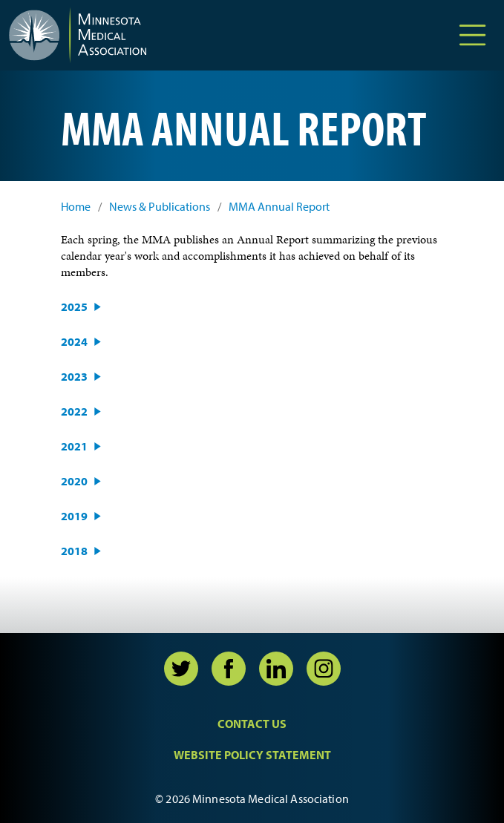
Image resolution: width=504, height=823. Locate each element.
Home (76, 207)
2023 (74, 376)
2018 (74, 551)
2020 (74, 481)
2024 (74, 341)
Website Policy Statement (252, 755)
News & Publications (160, 207)
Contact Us (252, 724)
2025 (74, 306)
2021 (74, 446)
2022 (74, 411)
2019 (74, 516)
